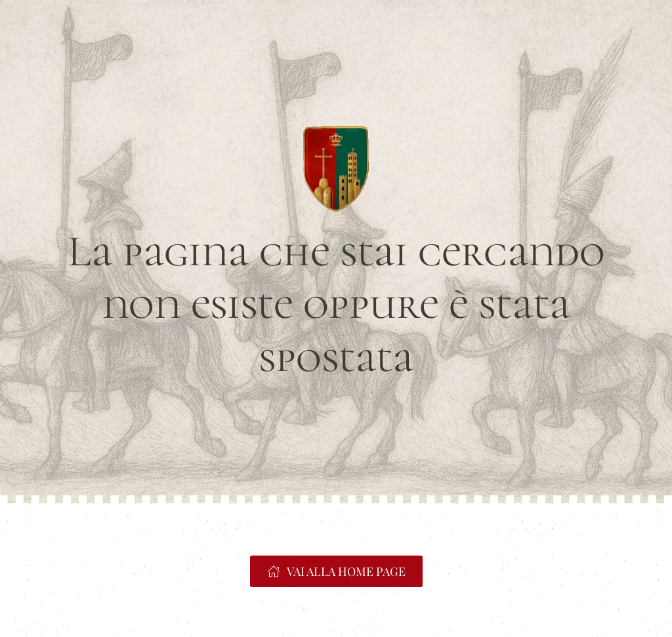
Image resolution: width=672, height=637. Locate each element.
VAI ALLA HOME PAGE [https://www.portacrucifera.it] (336, 571)
